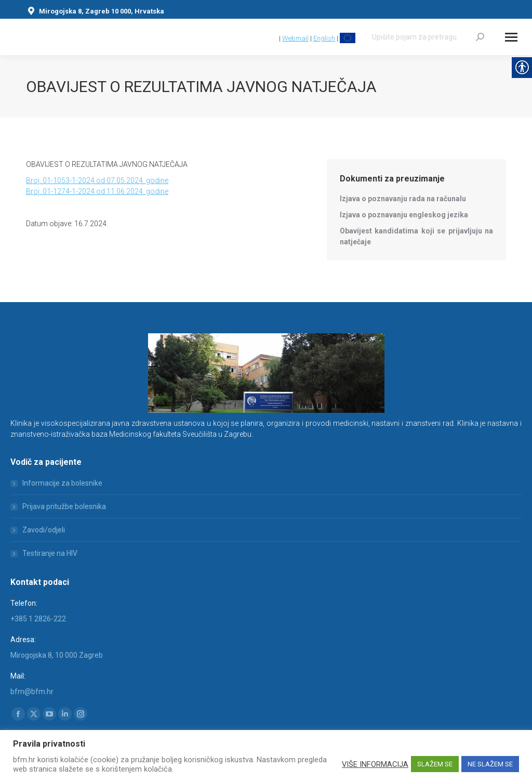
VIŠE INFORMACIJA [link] (375, 764)
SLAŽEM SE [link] (435, 764)
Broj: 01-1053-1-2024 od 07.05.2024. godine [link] (97, 180)
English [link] (324, 38)
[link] (272, 38)
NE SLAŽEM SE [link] (490, 764)
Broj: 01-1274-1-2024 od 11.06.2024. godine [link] (97, 191)
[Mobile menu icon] (511, 37)
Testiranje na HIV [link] (50, 553)
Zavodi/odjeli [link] (44, 530)
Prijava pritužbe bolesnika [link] (64, 506)
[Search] (428, 37)
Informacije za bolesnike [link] (62, 483)
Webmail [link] (295, 38)
